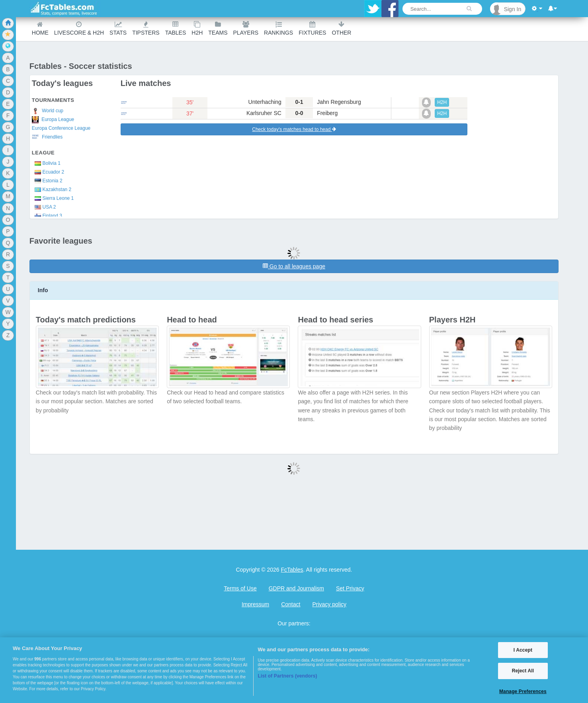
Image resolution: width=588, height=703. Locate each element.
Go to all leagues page (294, 266)
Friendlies (47, 137)
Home (40, 28)
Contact (291, 604)
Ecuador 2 (48, 172)
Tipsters (146, 28)
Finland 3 (47, 216)
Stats (118, 28)
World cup (48, 111)
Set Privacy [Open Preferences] (350, 588)
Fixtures (312, 28)
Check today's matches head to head (294, 129)
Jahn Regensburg (339, 102)
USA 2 (44, 207)
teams (218, 28)
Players (246, 28)
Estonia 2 (47, 181)
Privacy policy (329, 604)
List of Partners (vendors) (287, 676)
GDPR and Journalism (296, 588)
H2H (197, 28)
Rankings (278, 28)
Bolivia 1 (46, 163)
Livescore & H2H (79, 28)
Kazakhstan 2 (52, 189)
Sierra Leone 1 (53, 198)
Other (341, 28)
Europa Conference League (61, 128)
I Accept (523, 650)
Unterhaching (265, 102)
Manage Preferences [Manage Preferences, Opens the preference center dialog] (523, 691)
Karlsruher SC (264, 113)
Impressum (255, 604)
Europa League (53, 120)
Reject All (523, 671)
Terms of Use (240, 588)
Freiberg (327, 113)
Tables (176, 28)
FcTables (292, 570)
